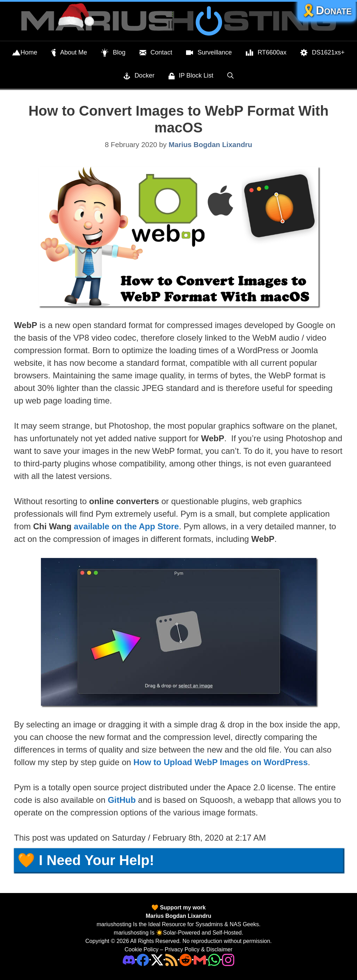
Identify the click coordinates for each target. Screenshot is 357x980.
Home (25, 53)
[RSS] (172, 960)
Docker (139, 76)
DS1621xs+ (322, 53)
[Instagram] (228, 960)
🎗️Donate (327, 10)
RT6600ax (266, 53)
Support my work (182, 908)
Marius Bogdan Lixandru (179, 916)
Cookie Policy (141, 949)
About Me (69, 53)
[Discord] (129, 960)
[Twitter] (157, 960)
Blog (113, 53)
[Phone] (185, 960)
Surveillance (209, 53)
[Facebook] (143, 960)
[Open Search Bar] (230, 75)
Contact (156, 53)
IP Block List (191, 76)
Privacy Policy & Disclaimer (199, 949)
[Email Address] (200, 960)
